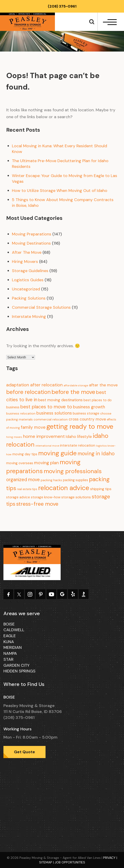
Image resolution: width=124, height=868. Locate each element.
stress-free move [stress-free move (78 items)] (37, 504)
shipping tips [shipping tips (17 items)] (101, 489)
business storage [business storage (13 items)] (86, 413)
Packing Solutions (29, 298)
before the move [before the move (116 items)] (73, 392)
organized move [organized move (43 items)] (23, 480)
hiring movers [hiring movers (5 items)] (14, 437)
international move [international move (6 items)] (47, 446)
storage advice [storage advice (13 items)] (18, 497)
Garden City (16, 665)
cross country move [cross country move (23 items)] (87, 419)
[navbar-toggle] (110, 22)
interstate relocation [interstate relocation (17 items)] (78, 445)
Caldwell (14, 630)
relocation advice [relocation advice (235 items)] (64, 488)
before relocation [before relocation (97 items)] (28, 392)
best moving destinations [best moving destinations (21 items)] (60, 400)
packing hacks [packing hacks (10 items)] (51, 480)
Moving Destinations (31, 243)
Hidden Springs (19, 671)
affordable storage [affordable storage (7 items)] (76, 385)
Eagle (10, 636)
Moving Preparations (32, 234)
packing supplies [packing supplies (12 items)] (75, 480)
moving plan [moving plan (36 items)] (46, 463)
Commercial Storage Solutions (41, 307)
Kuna (9, 642)
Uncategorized (26, 289)
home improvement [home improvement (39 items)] (44, 436)
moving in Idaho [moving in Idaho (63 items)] (96, 454)
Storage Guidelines (30, 271)
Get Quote (24, 752)
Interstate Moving (29, 317)
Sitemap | (47, 862)
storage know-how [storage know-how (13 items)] (46, 497)
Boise (9, 624)
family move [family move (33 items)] (33, 427)
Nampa (10, 653)
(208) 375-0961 (62, 6)
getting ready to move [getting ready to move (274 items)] (80, 426)
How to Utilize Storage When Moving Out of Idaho (60, 191)
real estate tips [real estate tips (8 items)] (27, 489)
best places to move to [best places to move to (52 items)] (46, 407)
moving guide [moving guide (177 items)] (57, 453)
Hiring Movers (25, 262)
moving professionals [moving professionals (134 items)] (73, 471)
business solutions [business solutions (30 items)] (54, 413)
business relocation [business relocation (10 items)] (21, 414)
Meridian (13, 647)
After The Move (27, 252)
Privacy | (110, 858)
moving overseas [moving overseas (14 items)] (20, 463)
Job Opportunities (70, 862)
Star (8, 659)
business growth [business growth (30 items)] (89, 407)
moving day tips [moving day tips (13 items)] (25, 454)
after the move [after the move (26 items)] (103, 385)
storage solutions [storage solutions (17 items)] (76, 497)
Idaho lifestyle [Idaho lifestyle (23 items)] (79, 437)
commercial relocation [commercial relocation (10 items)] (51, 419)
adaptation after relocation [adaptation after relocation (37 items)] (34, 385)
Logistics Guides (28, 280)
